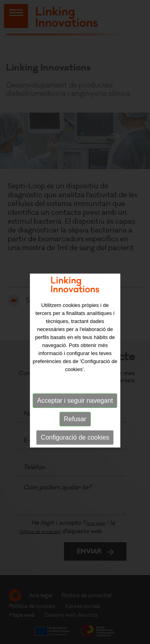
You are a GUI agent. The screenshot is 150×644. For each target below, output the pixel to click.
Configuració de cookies (75, 445)
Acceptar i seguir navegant (75, 409)
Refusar (75, 427)
